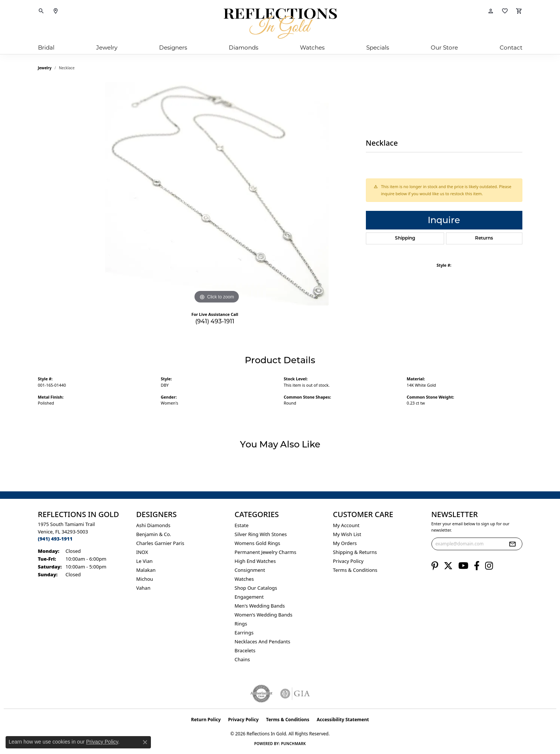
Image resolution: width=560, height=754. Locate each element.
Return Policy (206, 720)
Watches (312, 47)
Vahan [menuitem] (143, 588)
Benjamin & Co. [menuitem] (154, 534)
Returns (484, 238)
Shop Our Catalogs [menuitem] (256, 588)
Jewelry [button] (107, 47)
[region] (217, 194)
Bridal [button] (46, 47)
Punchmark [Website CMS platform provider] (293, 744)
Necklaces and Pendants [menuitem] (262, 641)
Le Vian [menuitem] (145, 561)
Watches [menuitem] (244, 579)
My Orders (345, 543)
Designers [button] (173, 47)
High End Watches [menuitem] (255, 561)
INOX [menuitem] (142, 552)
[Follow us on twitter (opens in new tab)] (448, 566)
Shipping (405, 238)
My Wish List (347, 534)
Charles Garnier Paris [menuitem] (160, 543)
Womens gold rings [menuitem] (258, 543)
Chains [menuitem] (242, 659)
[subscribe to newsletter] (512, 544)
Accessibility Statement (343, 720)
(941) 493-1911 (215, 321)
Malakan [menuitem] (146, 570)
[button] (41, 11)
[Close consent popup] (145, 742)
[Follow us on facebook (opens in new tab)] (477, 566)
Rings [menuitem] (241, 624)
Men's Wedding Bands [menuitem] (260, 606)
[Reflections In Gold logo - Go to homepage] (280, 23)
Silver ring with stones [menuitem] (261, 534)
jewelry (45, 68)
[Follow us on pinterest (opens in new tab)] (435, 566)
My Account (346, 525)
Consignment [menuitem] (250, 570)
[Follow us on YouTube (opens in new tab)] (463, 566)
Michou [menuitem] (145, 579)
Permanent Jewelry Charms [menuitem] (266, 552)
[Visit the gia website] (295, 694)
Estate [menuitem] (242, 525)
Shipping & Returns (355, 552)
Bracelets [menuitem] (245, 650)
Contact (511, 47)
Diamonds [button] (243, 47)
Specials (378, 47)
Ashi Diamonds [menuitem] (154, 525)
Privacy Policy (348, 561)
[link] (56, 11)
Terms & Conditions (355, 570)
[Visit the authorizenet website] (262, 694)
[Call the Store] (55, 539)
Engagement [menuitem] (249, 597)
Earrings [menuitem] (244, 633)
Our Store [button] (444, 47)
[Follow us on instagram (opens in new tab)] (489, 566)
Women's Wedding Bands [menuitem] (264, 615)
